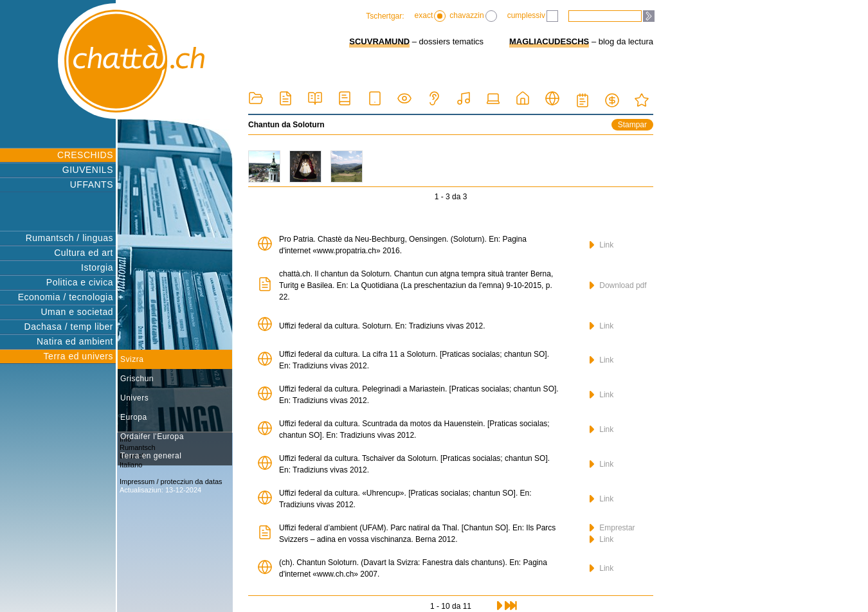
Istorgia (97, 267)
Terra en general (151, 456)
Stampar (632, 125)
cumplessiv (533, 16)
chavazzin (473, 16)
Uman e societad (77, 312)
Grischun (137, 379)
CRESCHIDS (85, 155)
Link (601, 245)
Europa (134, 417)
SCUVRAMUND (379, 41)
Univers (134, 398)
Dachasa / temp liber (69, 327)
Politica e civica (80, 282)
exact (430, 16)
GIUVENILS (88, 170)
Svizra (132, 359)
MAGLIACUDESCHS (549, 41)
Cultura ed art (84, 253)
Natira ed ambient (75, 341)
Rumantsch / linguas (69, 238)
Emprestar (612, 528)
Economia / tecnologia (66, 297)
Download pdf (618, 285)
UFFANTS (92, 184)
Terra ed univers (78, 356)
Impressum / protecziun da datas (171, 482)
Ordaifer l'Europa (152, 437)
